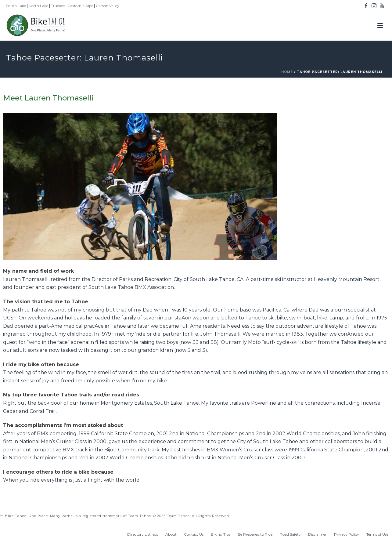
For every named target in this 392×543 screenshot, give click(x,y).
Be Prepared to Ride (255, 534)
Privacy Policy (347, 534)
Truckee (58, 6)
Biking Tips (221, 534)
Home (287, 72)
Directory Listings (143, 534)
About (171, 534)
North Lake (38, 6)
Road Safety (290, 534)
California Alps (80, 6)
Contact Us (194, 534)
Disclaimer (317, 534)
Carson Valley (108, 6)
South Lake (16, 6)
